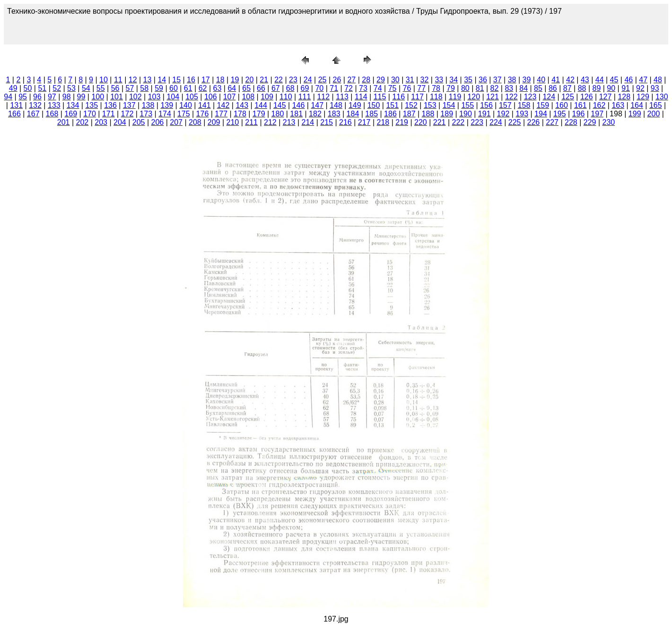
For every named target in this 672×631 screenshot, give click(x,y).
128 (624, 97)
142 (223, 105)
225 (515, 122)
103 (154, 97)
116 (398, 97)
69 (305, 88)
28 (366, 80)
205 (139, 122)
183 (334, 114)
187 (409, 114)
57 (130, 88)
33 (439, 80)
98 (67, 97)
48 (658, 80)
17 (206, 80)
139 (167, 105)
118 (436, 97)
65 (246, 88)
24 (308, 80)
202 (83, 122)
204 (120, 122)
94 (8, 97)
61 (188, 88)
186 (390, 114)
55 (101, 88)
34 (454, 80)
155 (467, 105)
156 (486, 105)
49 (13, 88)
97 (52, 97)
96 (37, 97)
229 (590, 122)
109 (267, 97)
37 (497, 80)
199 (635, 114)
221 (440, 122)
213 (289, 122)
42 (570, 80)
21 (264, 80)
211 (251, 122)
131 (16, 105)
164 (637, 105)
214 (308, 122)
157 (505, 105)
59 (159, 88)
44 (600, 80)
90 (611, 88)
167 (33, 114)
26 (337, 80)
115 (380, 97)
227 (552, 122)
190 (466, 114)
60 (174, 88)
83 (509, 88)
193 (522, 114)
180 (278, 114)
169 (71, 114)
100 (98, 97)
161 (580, 105)
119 (455, 97)
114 (361, 97)
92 (640, 88)
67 (276, 88)
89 (596, 88)
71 (334, 88)
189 (447, 114)
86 (553, 88)
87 (567, 88)
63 (218, 88)
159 (543, 105)
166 (14, 114)
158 (524, 105)
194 (541, 114)
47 (643, 80)
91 (626, 88)
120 (474, 97)
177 (221, 114)
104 (173, 97)
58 (144, 88)
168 (52, 114)
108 (248, 97)
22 (279, 80)
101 (117, 97)
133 (54, 105)
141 (205, 105)
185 (371, 114)
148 (336, 105)
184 (353, 114)
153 (430, 105)
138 (148, 105)
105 (192, 97)
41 (556, 80)
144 (261, 105)
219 (402, 122)
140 (186, 105)
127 (606, 97)
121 (493, 97)
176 (203, 114)
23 (293, 80)
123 (530, 97)
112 (323, 97)
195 (560, 114)
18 (220, 80)
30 (395, 80)
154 (449, 105)
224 (496, 122)
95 (23, 97)
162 (599, 105)
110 (286, 97)
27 (351, 80)
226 (534, 122)
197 (597, 114)
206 (158, 122)
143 (242, 105)
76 (407, 88)
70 (319, 88)
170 (90, 114)
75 (393, 88)
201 (64, 122)
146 (299, 105)
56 (115, 88)
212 (270, 122)
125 (568, 97)
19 (235, 80)
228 (571, 122)
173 (146, 114)
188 (428, 114)
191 (484, 114)
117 (417, 97)
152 (411, 105)
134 (73, 105)
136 (110, 105)
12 (133, 80)
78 (436, 88)
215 (327, 122)
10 (104, 80)
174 (165, 114)
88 (582, 88)
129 (643, 97)
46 (628, 80)
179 (259, 114)
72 (349, 88)
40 (541, 80)
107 (230, 97)
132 (35, 105)
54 (86, 88)
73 (363, 88)
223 (477, 122)
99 (81, 97)
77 (421, 88)
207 (176, 122)
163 (618, 105)
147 (317, 105)
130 (662, 97)
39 (527, 80)
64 (232, 88)
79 (451, 88)
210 (233, 122)
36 (483, 80)
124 (549, 97)
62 (203, 88)
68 (290, 88)
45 (614, 80)
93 (655, 88)
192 (503, 114)
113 (342, 97)
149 (355, 105)
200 (654, 114)
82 (495, 88)
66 (261, 88)
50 (28, 88)
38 (512, 80)
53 (71, 88)
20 (249, 80)
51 (42, 88)
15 (176, 80)
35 (468, 80)
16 (191, 80)
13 (148, 80)
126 (587, 97)
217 (364, 122)
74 (378, 88)
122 (511, 97)
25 (323, 80)
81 (480, 88)
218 (383, 122)
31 (410, 80)
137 (129, 105)
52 (57, 88)
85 (538, 88)
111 (305, 97)
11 (118, 80)
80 (465, 88)
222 (458, 122)
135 (92, 105)
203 (101, 122)
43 (585, 80)
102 (135, 97)
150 (374, 105)
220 (421, 122)
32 (425, 80)
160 (562, 105)
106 (211, 97)
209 (214, 122)
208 (195, 122)
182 (315, 114)
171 (109, 114)
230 (609, 122)
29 (381, 80)
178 (240, 114)
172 (127, 114)
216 (345, 122)
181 (296, 114)
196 (579, 114)
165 (656, 105)
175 (184, 114)
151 (392, 105)
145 (280, 105)
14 (162, 80)
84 (524, 88)
